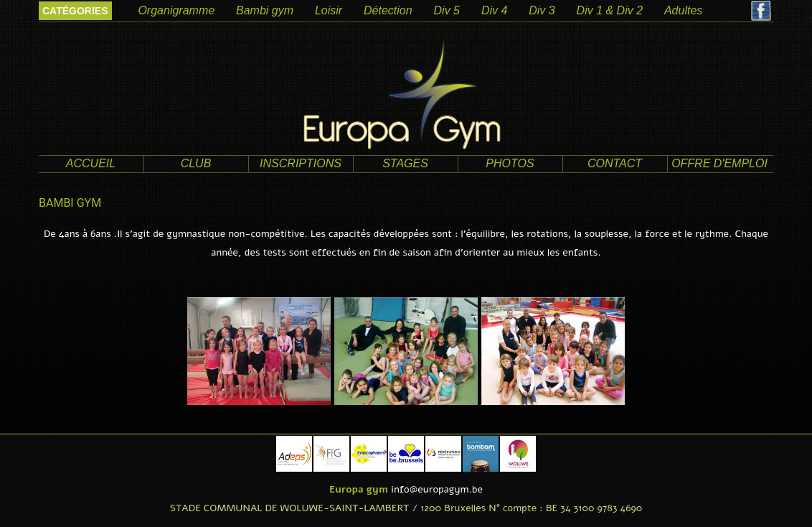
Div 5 (447, 10)
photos (510, 163)
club (196, 163)
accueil (91, 163)
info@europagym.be (437, 489)
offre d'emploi (719, 163)
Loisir (329, 10)
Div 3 (542, 10)
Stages (405, 163)
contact (615, 163)
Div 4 (494, 10)
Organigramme (176, 10)
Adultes (683, 10)
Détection (388, 10)
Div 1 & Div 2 (610, 10)
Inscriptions (301, 163)
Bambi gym (265, 10)
